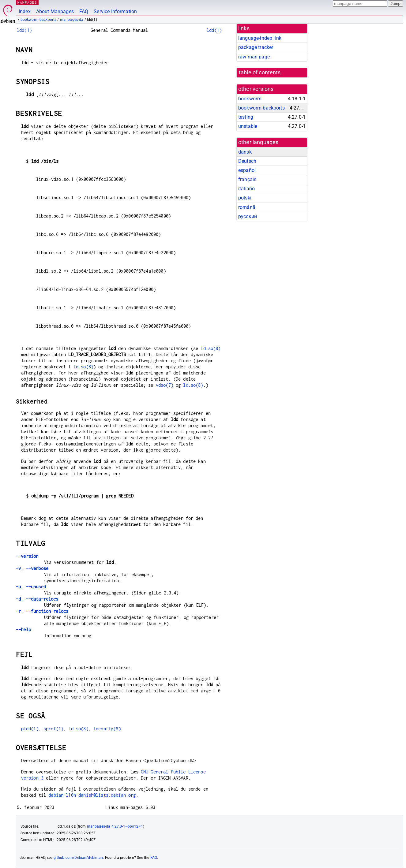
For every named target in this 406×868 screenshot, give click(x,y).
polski (245, 198)
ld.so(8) (211, 348)
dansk (245, 152)
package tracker (256, 47)
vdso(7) (165, 385)
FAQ (84, 11)
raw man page (254, 57)
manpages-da (72, 20)
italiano (246, 189)
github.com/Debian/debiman (78, 858)
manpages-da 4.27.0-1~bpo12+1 (115, 826)
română (247, 207)
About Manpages (55, 11)
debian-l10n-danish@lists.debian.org (92, 795)
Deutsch (247, 161)
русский (248, 216)
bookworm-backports (39, 20)
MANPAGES (27, 2)
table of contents (260, 73)
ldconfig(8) (107, 729)
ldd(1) (24, 30)
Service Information (115, 11)
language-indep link (260, 38)
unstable (248, 126)
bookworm (250, 99)
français (247, 179)
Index (25, 11)
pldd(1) (30, 729)
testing (246, 117)
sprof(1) (53, 729)
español (247, 170)
